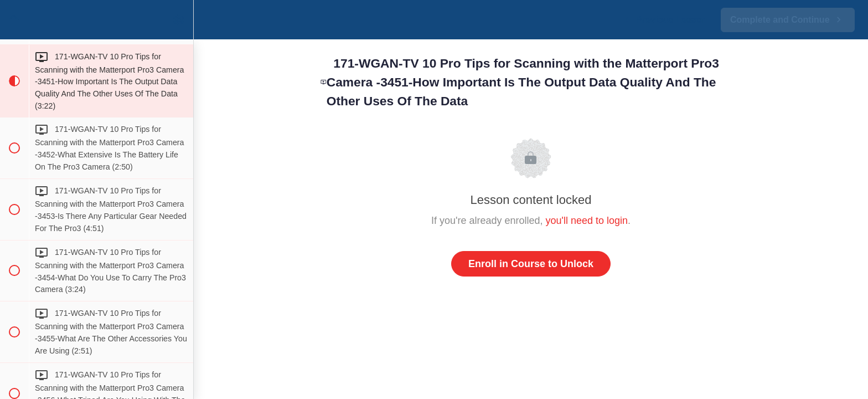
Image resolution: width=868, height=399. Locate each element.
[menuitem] (179, 20)
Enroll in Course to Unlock (531, 264)
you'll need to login (587, 221)
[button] (14, 20)
